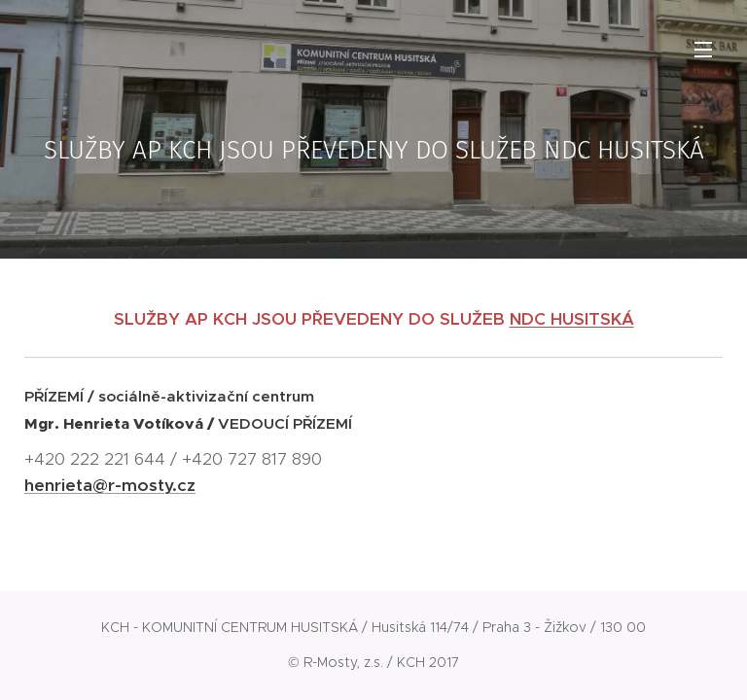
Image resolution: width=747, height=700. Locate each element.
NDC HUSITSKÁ (572, 319)
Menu (703, 50)
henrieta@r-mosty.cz (110, 485)
